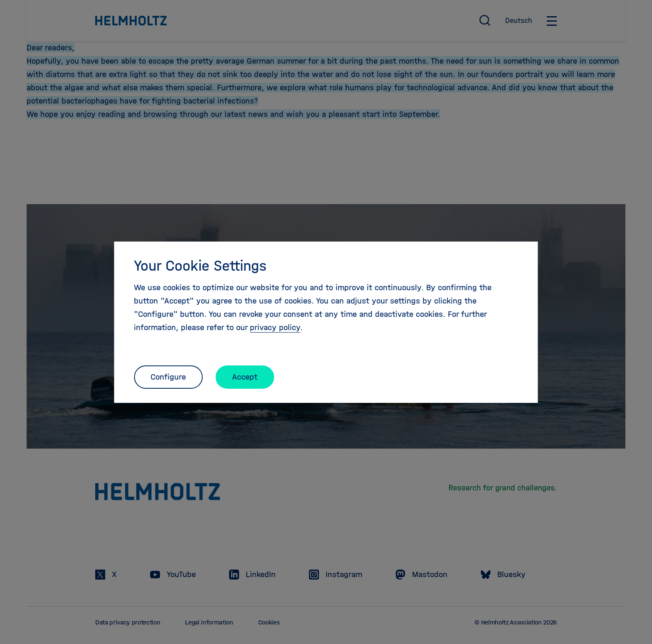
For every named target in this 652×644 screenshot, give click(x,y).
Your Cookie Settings (200, 266)
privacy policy (275, 327)
